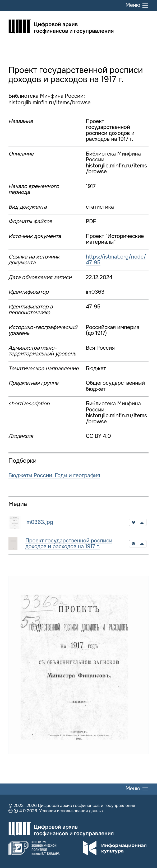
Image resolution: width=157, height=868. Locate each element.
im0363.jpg (39, 522)
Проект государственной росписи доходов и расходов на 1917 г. (69, 544)
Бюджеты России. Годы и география (54, 475)
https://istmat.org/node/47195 (116, 260)
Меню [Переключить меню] (137, 6)
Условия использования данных (71, 811)
